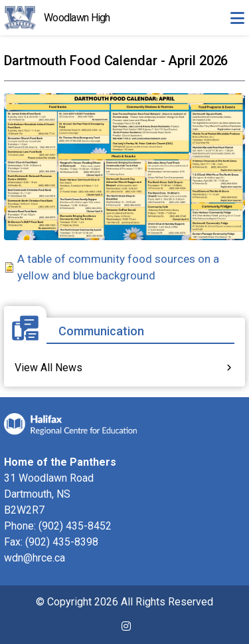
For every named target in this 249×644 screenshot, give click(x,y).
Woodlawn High (77, 18)
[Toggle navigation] (237, 18)
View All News (48, 368)
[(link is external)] (126, 632)
